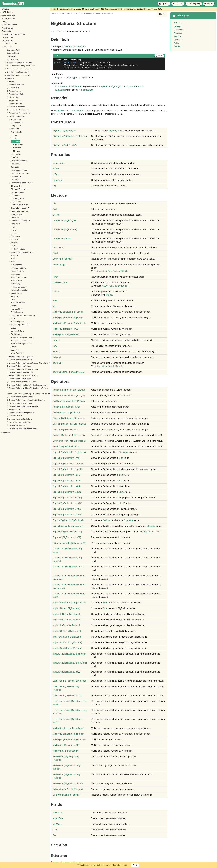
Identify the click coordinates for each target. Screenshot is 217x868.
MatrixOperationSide (10, 277)
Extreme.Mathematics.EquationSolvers (15, 376)
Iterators (6, 243)
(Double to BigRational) (68, 526)
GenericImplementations (11, 211)
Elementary (7, 195)
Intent (5, 227)
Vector (5, 347)
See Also (177, 46)
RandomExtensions (10, 303)
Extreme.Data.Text (7, 104)
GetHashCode (60, 282)
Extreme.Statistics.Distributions (12, 419)
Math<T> (6, 255)
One (55, 830)
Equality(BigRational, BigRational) (69, 441)
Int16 (121, 475)
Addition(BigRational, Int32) (66, 407)
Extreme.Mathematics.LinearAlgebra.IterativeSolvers (20, 388)
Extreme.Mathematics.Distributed (13, 372)
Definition (178, 23)
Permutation (7, 296)
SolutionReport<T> (9, 322)
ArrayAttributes (8, 126)
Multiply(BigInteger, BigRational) (69, 312)
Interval (5, 230)
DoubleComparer (9, 192)
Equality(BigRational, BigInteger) (69, 435)
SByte (122, 492)
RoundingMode (8, 309)
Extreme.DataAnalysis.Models (11, 113)
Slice (4, 318)
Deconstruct (59, 247)
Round (56, 352)
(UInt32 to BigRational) (67, 642)
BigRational (7, 141)
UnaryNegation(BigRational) (66, 795)
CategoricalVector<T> (11, 161)
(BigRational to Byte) (66, 458)
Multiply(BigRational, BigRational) (69, 323)
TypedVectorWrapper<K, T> (13, 344)
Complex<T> (7, 164)
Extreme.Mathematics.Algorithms (12, 357)
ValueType (72, 78)
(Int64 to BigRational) (67, 625)
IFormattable (87, 90)
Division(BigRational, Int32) (66, 430)
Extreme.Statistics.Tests (9, 425)
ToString (58, 363)
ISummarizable (8, 240)
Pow (55, 346)
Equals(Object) (60, 264)
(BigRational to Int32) (67, 481)
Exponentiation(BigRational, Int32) (70, 543)
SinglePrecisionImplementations (14, 315)
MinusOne (58, 818)
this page (112, 9)
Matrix (5, 259)
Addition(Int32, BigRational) (66, 412)
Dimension (6, 180)
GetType (57, 291)
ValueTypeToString (112, 366)
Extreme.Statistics (7, 416)
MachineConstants (9, 249)
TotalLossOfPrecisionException (14, 337)
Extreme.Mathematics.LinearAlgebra (14, 382)
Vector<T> (6, 350)
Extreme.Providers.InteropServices (13, 413)
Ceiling (56, 215)
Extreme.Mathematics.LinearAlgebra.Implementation (20, 385)
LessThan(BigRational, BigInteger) (70, 681)
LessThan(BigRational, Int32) (67, 695)
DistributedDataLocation (11, 189)
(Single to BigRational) (67, 532)
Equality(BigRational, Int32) (66, 447)
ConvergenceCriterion (11, 170)
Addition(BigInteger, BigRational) (69, 390)
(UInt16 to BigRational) (67, 637)
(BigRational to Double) (68, 469)
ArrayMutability (8, 132)
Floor (55, 277)
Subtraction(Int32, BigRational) (68, 789)
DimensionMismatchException (14, 183)
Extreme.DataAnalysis (8, 107)
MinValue (57, 824)
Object (59, 78)
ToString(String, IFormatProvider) (69, 372)
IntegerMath (7, 224)
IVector (5, 246)
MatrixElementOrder (10, 268)
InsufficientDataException (12, 221)
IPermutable (7, 236)
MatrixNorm (7, 274)
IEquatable (61, 90)
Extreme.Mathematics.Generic (11, 379)
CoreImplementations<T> (12, 173)
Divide (56, 253)
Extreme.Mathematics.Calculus (12, 360)
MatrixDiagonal (8, 265)
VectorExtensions (9, 353)
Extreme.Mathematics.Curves (11, 366)
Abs (55, 203)
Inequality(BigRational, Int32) (67, 672)
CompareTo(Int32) (62, 238)
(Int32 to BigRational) (67, 620)
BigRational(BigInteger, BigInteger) (70, 136)
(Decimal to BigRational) (68, 520)
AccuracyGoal (8, 119)
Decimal (123, 464)
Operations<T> (8, 293)
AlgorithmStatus (8, 123)
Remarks (177, 26)
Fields (7, 157)
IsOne (56, 169)
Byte (121, 458)
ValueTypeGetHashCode (115, 286)
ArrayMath (6, 129)
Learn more (123, 865)
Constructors (9, 145)
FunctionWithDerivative (11, 205)
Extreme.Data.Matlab (8, 94)
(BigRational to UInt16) (67, 503)
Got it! (135, 865)
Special (5, 328)
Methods (8, 151)
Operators (8, 154)
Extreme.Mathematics (8, 116)
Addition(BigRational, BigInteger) (69, 395)
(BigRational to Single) (67, 498)
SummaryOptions (9, 331)
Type (102, 291)
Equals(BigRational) (62, 259)
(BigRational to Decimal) (68, 464)
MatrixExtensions (9, 271)
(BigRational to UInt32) (67, 509)
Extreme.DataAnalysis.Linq (10, 110)
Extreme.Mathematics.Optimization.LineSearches (18, 400)
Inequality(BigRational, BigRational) (70, 663)
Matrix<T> (6, 262)
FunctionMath (8, 202)
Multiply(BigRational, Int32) (66, 329)
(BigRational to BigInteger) (69, 452)
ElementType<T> (9, 199)
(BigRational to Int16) (67, 475)
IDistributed (7, 217)
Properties (9, 148)
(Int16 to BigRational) (67, 614)
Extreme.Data (5, 88)
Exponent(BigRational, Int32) (67, 537)
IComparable (62, 86)
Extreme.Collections (8, 85)
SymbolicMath (8, 334)
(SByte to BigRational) (67, 631)
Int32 (140, 86)
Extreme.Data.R (6, 97)
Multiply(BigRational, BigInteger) (69, 318)
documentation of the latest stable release (136, 9)
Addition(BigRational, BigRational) (69, 401)
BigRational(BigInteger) (64, 130)
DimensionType (8, 186)
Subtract (57, 357)
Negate (56, 340)
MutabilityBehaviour (10, 287)
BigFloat (6, 135)
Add (55, 209)
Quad (4, 300)
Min (55, 306)
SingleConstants (9, 312)
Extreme (3, 82)
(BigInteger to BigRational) (69, 603)
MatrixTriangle (8, 284)
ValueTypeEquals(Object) (115, 271)
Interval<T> (7, 233)
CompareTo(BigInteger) (64, 220)
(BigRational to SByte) (67, 492)
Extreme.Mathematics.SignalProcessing (15, 406)
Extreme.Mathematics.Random (12, 403)
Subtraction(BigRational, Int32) (68, 783)
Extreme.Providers (7, 410)
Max (55, 300)
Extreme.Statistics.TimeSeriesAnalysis (14, 428)
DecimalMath (7, 177)
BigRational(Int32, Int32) (65, 145)
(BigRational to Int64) (67, 486)
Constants (6, 167)
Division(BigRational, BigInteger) (69, 418)
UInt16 (122, 503)
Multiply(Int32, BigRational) (66, 335)
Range (5, 306)
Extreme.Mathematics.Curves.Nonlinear (15, 369)
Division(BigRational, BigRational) (69, 424)
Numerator (61, 111)
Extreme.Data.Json (7, 91)
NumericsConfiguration (11, 290)
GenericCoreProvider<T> (12, 208)
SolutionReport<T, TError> (12, 325)
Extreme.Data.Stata (8, 101)
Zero (55, 835)
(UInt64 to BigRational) (67, 648)
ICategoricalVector (9, 214)
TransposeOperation (10, 341)
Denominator (77, 111)
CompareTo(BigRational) (65, 229)
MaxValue (58, 813)
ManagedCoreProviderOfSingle (14, 252)
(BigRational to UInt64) (67, 515)
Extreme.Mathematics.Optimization (13, 397)
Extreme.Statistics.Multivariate (11, 422)
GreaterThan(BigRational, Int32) (69, 567)
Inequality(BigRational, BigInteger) (70, 654)
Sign (55, 186)
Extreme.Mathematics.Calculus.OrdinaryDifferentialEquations (23, 363)
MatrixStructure (8, 281)
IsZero (56, 174)
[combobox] (162, 14)
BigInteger (6, 138)
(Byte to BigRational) (66, 608)
